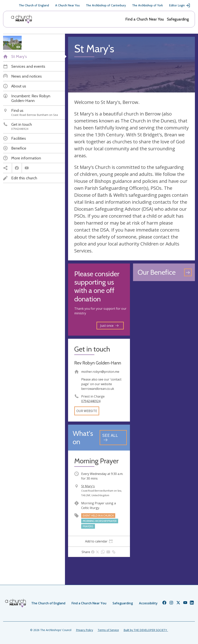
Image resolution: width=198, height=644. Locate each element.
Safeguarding (178, 19)
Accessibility (148, 603)
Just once (109, 326)
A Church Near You (67, 5)
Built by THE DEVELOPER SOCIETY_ (146, 630)
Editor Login (180, 5)
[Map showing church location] (164, 315)
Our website (87, 411)
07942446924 (91, 401)
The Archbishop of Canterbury (106, 5)
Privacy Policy (84, 630)
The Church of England (34, 5)
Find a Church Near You (145, 19)
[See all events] (113, 437)
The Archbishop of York (147, 5)
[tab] (99, 541)
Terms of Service (108, 630)
